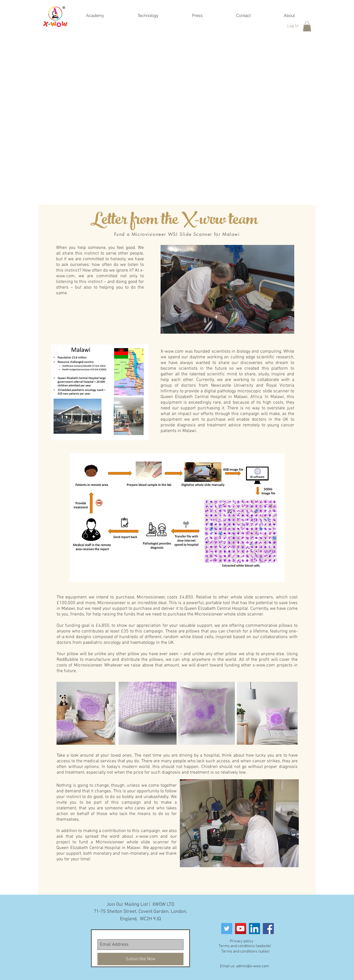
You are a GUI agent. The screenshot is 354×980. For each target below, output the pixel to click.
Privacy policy (242, 941)
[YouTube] (241, 929)
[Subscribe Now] (140, 959)
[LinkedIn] (254, 929)
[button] (307, 26)
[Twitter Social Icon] (227, 929)
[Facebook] (268, 929)
